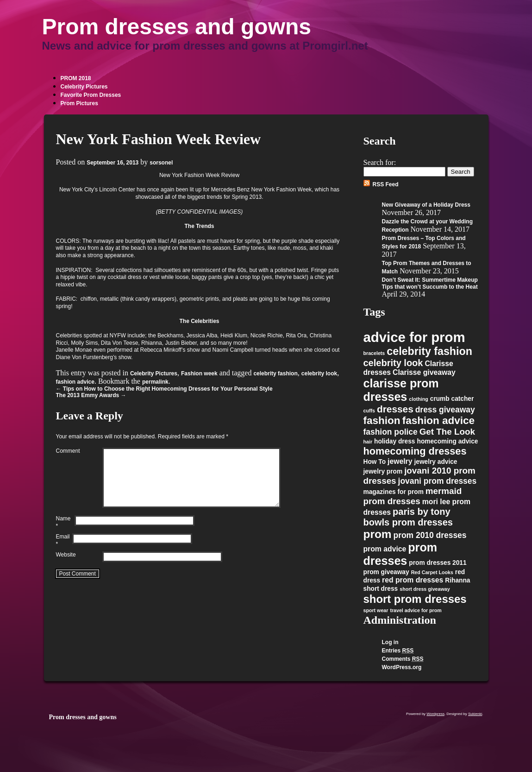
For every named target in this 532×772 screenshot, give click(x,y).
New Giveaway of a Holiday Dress (426, 205)
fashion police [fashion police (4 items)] (391, 432)
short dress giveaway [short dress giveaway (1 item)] (425, 589)
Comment (68, 451)
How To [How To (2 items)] (375, 462)
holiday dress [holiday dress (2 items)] (394, 441)
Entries (398, 651)
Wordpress (435, 714)
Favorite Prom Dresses (91, 95)
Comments (403, 659)
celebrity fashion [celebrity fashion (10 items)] (429, 351)
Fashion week (199, 373)
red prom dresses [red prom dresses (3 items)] (413, 580)
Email (64, 552)
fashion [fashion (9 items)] (382, 421)
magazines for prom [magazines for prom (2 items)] (394, 492)
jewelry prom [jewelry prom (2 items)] (383, 471)
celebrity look (319, 373)
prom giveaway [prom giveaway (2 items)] (386, 572)
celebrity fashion (275, 373)
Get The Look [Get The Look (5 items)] (447, 432)
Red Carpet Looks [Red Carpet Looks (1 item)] (432, 572)
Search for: (380, 162)
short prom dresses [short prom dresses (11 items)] (415, 599)
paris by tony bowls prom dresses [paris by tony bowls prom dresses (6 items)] (408, 517)
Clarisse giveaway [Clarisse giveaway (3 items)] (424, 372)
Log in (390, 642)
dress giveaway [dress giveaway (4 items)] (445, 410)
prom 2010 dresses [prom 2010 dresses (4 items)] (430, 535)
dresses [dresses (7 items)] (395, 409)
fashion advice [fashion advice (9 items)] (439, 421)
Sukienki (475, 714)
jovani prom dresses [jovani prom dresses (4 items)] (438, 481)
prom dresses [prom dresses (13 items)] (401, 554)
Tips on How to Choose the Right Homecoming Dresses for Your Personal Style (164, 389)
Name (65, 534)
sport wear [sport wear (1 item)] (376, 610)
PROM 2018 (76, 78)
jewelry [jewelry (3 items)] (400, 461)
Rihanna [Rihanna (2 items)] (457, 580)
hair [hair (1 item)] (368, 442)
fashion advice (75, 382)
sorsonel (161, 163)
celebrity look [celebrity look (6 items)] (393, 363)
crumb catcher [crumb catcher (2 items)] (452, 399)
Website (66, 566)
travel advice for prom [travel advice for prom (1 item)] (416, 610)
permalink (155, 382)
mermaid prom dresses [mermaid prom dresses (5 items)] (413, 496)
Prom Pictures (79, 103)
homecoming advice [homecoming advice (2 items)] (448, 441)
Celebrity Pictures (84, 87)
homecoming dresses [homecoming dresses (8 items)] (415, 451)
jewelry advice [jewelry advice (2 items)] (435, 462)
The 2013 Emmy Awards (91, 395)
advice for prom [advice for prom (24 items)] (414, 337)
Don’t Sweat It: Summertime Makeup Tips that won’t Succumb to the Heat (430, 283)
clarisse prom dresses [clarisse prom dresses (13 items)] (401, 390)
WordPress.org (402, 667)
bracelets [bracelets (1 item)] (374, 353)
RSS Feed (386, 184)
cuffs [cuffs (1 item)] (369, 411)
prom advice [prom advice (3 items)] (385, 549)
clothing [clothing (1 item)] (418, 399)
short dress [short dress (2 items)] (381, 589)
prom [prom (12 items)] (378, 534)
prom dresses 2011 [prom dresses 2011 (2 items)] (438, 563)
